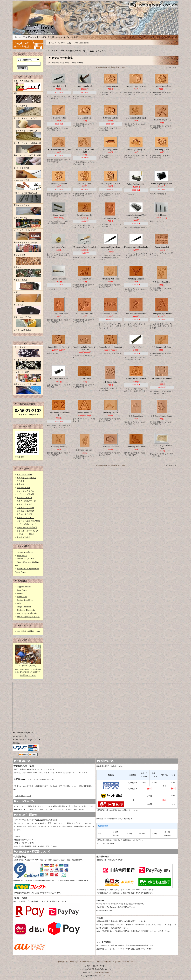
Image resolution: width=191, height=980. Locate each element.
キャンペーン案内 (24, 474)
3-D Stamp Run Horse (85, 450)
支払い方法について (87, 962)
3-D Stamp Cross (136, 416)
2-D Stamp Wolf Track (59, 314)
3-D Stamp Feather (59, 118)
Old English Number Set (136, 314)
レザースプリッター (25, 508)
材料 (92, 51)
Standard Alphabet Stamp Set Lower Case (85, 348)
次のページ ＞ (171, 67)
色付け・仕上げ (28, 222)
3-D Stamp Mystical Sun (162, 86)
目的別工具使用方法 (25, 511)
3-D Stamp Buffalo (110, 118)
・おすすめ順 (65, 63)
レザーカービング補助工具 (28, 135)
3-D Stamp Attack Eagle (162, 347)
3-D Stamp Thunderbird (110, 183)
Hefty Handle (136, 347)
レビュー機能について (26, 524)
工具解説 (20, 484)
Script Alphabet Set (85, 215)
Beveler (20, 593)
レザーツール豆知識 (25, 494)
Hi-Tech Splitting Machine (162, 183)
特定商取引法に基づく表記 (68, 962)
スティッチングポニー (26, 504)
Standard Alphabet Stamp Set (110, 347)
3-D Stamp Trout (85, 379)
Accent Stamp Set (162, 247)
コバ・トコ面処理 (28, 173)
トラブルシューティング (27, 531)
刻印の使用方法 (23, 488)
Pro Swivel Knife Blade (59, 379)
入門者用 (20, 481)
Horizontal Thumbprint (26, 610)
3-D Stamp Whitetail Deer (110, 218)
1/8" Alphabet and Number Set (162, 380)
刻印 (28, 98)
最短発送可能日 (23, 537)
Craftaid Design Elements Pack (162, 447)
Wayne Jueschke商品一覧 (27, 528)
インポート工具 (28, 364)
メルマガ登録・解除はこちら (27, 631)
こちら (67, 810)
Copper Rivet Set (24, 587)
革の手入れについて (25, 518)
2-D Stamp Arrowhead (110, 447)
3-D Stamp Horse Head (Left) (59, 149)
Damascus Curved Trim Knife (136, 247)
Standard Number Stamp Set (59, 347)
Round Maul (22, 597)
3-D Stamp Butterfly (59, 447)
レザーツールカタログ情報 (28, 521)
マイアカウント (31, 37)
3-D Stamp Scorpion (110, 86)
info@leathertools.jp (25, 796)
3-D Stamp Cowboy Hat (136, 149)
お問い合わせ (47, 37)
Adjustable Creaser (59, 279)
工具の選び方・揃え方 (26, 478)
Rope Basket (22, 556)
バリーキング (28, 352)
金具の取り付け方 (24, 498)
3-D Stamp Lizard (162, 149)
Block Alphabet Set (85, 413)
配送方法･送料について (106, 962)
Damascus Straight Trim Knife (110, 248)
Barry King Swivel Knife (27, 613)
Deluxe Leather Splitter (136, 184)
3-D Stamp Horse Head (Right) (85, 151)
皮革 (28, 297)
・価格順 (73, 63)
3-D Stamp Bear (85, 118)
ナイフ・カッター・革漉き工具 (28, 148)
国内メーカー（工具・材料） (28, 389)
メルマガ (76, 37)
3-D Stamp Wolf (85, 279)
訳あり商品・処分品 (28, 322)
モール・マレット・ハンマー (28, 123)
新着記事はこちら (28, 675)
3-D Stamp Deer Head (162, 282)
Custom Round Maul (25, 552)
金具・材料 (28, 272)
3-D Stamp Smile (110, 382)
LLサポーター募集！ (26, 534)
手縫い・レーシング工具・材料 (28, 160)
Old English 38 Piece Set (110, 314)
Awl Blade (162, 215)
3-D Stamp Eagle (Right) (136, 118)
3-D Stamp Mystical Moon (136, 86)
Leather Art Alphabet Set (136, 379)
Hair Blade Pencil (59, 86)
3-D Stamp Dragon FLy (162, 120)
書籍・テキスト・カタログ (28, 247)
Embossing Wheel (59, 247)
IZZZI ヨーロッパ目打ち (28, 617)
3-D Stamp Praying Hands (162, 416)
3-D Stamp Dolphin (110, 413)
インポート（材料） (28, 377)
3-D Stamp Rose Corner (136, 447)
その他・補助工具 (28, 185)
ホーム (18, 37)
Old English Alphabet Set (162, 314)
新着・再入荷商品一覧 (28, 86)
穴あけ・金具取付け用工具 (28, 198)
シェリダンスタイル (25, 491)
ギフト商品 (28, 309)
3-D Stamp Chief (85, 183)
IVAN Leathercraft (81, 43)
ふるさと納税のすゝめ (26, 501)
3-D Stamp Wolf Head (110, 279)
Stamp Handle (59, 215)
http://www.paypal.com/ (104, 910)
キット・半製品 (28, 285)
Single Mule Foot (24, 607)
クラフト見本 (28, 260)
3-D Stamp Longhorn (136, 279)
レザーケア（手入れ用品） (28, 235)
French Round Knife (85, 86)
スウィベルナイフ (28, 111)
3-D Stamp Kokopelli (59, 183)
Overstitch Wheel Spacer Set (85, 247)
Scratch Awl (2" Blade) (26, 559)
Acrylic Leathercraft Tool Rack (136, 216)
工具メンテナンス (28, 210)
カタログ (40, 820)
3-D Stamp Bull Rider (85, 314)
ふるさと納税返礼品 (22, 330)
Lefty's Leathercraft (103, 976)
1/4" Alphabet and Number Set (59, 414)
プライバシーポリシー (125, 962)
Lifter (19, 603)
